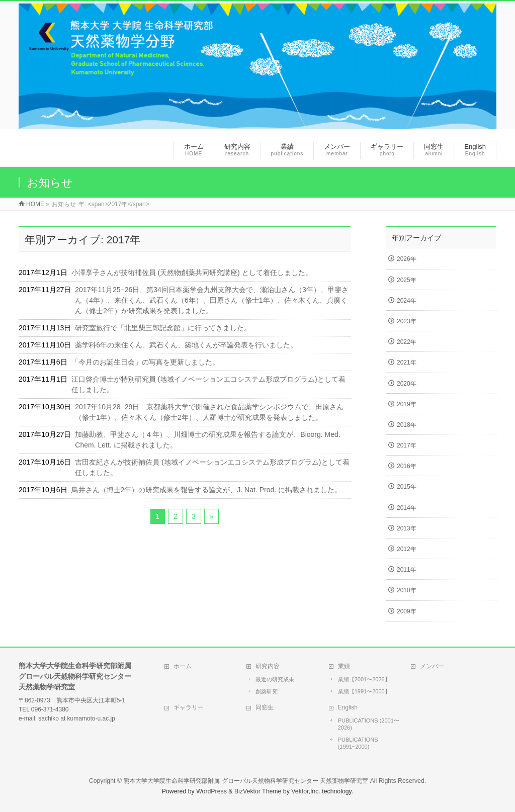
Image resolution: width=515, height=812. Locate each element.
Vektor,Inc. (306, 791)
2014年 (407, 508)
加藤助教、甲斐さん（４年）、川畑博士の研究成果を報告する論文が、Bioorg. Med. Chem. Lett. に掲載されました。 (207, 440)
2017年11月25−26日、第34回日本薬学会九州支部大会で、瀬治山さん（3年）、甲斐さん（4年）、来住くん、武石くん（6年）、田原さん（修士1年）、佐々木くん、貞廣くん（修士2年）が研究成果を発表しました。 (211, 300)
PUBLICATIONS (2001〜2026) (369, 724)
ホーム (183, 666)
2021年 (407, 363)
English (348, 707)
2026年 (407, 259)
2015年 (407, 487)
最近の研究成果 (275, 679)
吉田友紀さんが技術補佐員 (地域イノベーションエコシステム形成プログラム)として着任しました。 (212, 467)
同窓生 (265, 707)
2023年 (407, 321)
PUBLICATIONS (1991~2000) (358, 743)
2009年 (407, 611)
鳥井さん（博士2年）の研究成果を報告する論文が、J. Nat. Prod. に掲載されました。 (206, 490)
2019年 (407, 404)
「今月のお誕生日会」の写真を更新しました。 (145, 362)
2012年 (407, 549)
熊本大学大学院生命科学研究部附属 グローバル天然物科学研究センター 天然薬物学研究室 (246, 781)
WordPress (211, 791)
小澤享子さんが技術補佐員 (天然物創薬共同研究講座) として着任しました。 (192, 273)
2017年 (407, 445)
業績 (344, 666)
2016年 (407, 466)
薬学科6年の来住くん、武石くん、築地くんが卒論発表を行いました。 (186, 345)
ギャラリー (189, 707)
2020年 (407, 384)
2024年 (407, 301)
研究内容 (268, 666)
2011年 (407, 570)
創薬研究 (267, 691)
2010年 (407, 590)
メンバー (432, 666)
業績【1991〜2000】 (364, 691)
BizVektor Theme (258, 791)
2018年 (407, 425)
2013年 (407, 528)
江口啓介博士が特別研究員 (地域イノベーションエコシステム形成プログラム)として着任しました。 (208, 384)
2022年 (407, 342)
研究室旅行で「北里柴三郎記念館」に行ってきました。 (163, 328)
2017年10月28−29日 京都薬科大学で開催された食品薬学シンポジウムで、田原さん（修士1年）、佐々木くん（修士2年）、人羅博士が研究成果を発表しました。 (209, 412)
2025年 (407, 280)
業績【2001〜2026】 (364, 679)
